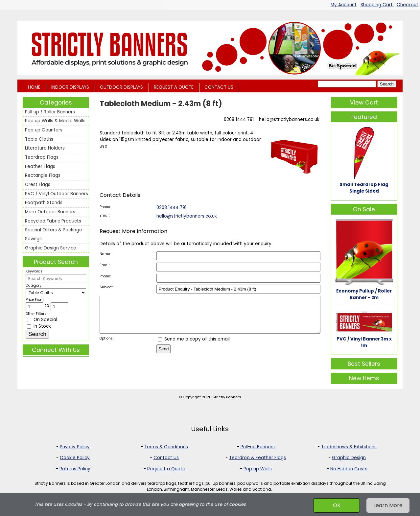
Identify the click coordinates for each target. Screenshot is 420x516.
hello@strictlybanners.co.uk (289, 119)
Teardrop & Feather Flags (257, 458)
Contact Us (166, 458)
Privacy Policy (75, 447)
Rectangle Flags (43, 175)
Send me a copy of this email (194, 346)
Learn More (388, 505)
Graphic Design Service (51, 248)
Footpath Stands (44, 203)
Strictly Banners (227, 397)
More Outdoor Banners (50, 212)
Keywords (34, 271)
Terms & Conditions (166, 447)
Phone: (105, 207)
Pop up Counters (44, 130)
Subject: (106, 287)
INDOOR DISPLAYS (70, 87)
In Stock (39, 326)
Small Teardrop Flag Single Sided (364, 188)
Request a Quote (166, 469)
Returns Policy (75, 469)
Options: (106, 345)
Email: (105, 215)
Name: (105, 254)
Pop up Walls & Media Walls (55, 121)
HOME (34, 87)
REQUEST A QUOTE (174, 87)
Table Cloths (39, 139)
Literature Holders (45, 148)
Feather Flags (40, 166)
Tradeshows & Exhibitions (349, 447)
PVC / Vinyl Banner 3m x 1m (364, 342)
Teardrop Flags (42, 157)
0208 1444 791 (239, 119)
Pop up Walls (258, 469)
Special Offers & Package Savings (54, 234)
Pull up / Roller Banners (50, 112)
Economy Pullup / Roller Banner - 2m (364, 294)
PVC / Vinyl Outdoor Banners (57, 194)
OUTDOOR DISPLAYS (121, 87)
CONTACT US (219, 87)
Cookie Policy (75, 458)
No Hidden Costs (349, 469)
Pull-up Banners (258, 447)
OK (337, 505)
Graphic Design (349, 458)
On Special (42, 320)
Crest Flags (38, 185)
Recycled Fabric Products (53, 221)
